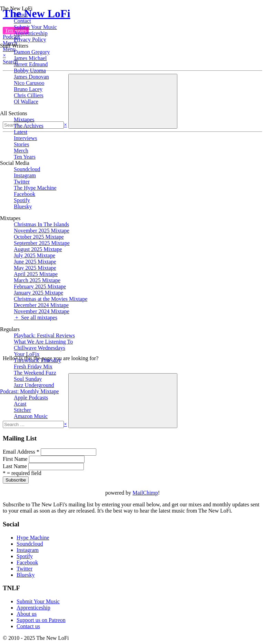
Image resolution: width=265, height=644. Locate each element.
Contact (22, 21)
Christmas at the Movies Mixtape (51, 299)
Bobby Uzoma (30, 71)
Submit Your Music (35, 27)
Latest (21, 132)
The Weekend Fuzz (35, 373)
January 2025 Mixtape (38, 293)
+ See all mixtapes (36, 318)
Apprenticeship (31, 33)
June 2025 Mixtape (35, 262)
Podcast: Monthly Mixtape (30, 391)
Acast (20, 404)
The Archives (29, 126)
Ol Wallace (26, 102)
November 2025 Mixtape (42, 231)
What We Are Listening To (43, 342)
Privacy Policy (30, 39)
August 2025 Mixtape (38, 249)
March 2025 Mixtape (37, 280)
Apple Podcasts (31, 398)
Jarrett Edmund (31, 64)
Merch (21, 151)
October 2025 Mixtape (39, 237)
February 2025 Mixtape (40, 286)
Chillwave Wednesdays (40, 348)
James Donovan (31, 77)
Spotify (22, 200)
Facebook (24, 194)
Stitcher (22, 410)
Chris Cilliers (29, 95)
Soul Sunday (28, 379)
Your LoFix (27, 354)
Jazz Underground (34, 385)
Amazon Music (31, 416)
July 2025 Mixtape (35, 255)
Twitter (22, 182)
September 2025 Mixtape (42, 243)
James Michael (30, 58)
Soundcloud (27, 169)
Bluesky (23, 206)
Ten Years (25, 157)
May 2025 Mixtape (35, 268)
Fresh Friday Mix (33, 366)
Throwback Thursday (37, 360)
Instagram (25, 175)
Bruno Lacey (28, 89)
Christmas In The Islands (41, 224)
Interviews (26, 138)
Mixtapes (24, 120)
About (21, 15)
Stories (21, 144)
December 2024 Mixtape (41, 305)
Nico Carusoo (29, 83)
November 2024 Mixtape (42, 311)
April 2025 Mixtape (36, 274)
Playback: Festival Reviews (44, 335)
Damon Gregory (32, 52)
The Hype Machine (35, 188)
